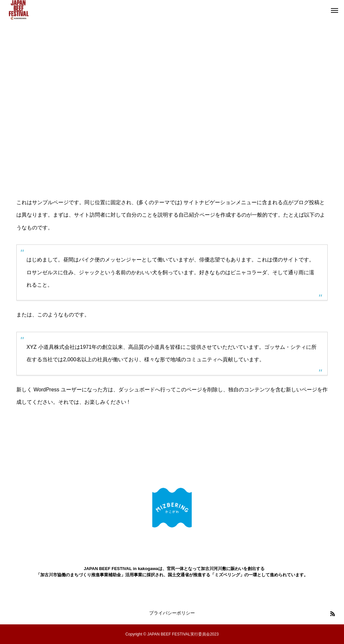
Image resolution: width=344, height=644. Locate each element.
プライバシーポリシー (172, 613)
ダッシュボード (137, 390)
